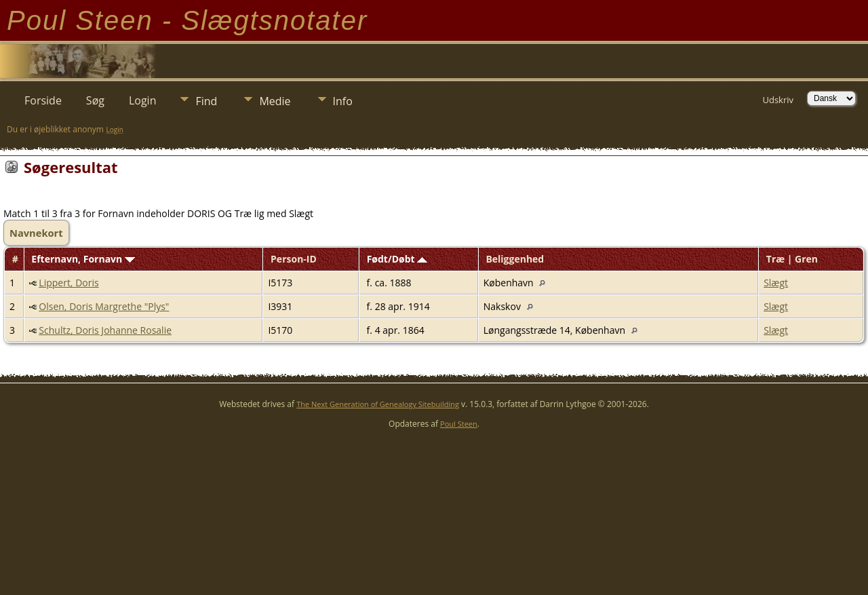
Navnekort (36, 233)
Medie (275, 101)
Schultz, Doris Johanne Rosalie (105, 330)
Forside (43, 100)
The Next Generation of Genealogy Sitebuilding (378, 404)
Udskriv (778, 100)
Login (143, 100)
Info (343, 101)
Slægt (776, 283)
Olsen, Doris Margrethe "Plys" (104, 306)
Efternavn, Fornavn (83, 259)
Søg (95, 100)
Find (206, 101)
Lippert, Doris (68, 283)
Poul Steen (459, 424)
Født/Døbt (397, 259)
